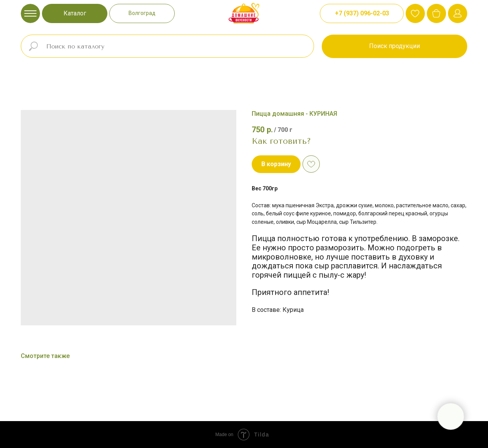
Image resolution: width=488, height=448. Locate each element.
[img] (436, 13)
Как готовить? (281, 141)
